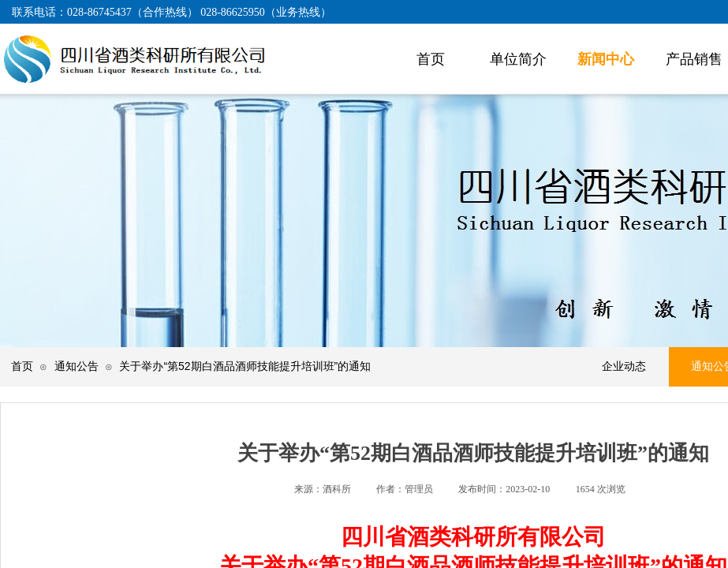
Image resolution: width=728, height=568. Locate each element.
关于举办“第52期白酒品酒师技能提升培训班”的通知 (245, 366)
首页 (22, 366)
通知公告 (77, 366)
